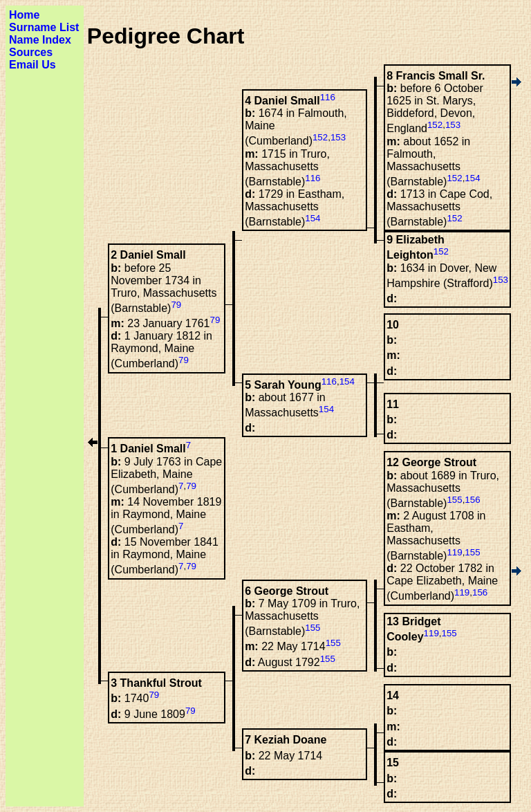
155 (454, 500)
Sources (31, 52)
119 (454, 552)
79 (176, 305)
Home (24, 15)
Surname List (44, 27)
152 (435, 125)
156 (472, 500)
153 (453, 125)
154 (472, 178)
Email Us (32, 65)
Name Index (40, 40)
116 (328, 97)
